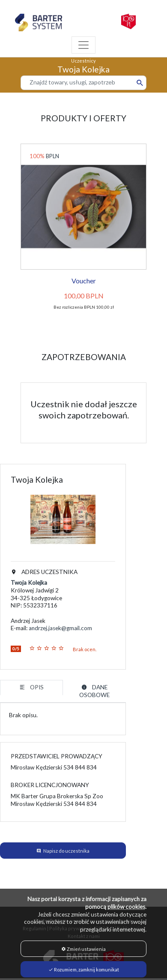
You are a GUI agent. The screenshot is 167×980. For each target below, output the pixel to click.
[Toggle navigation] (83, 45)
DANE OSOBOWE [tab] (94, 691)
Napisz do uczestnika (66, 851)
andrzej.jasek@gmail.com (60, 628)
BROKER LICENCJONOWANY (50, 785)
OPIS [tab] (31, 687)
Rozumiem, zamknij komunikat (84, 969)
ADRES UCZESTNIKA (44, 572)
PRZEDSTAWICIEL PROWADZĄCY (57, 756)
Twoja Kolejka (29, 583)
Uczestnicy (83, 61)
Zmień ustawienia (83, 949)
